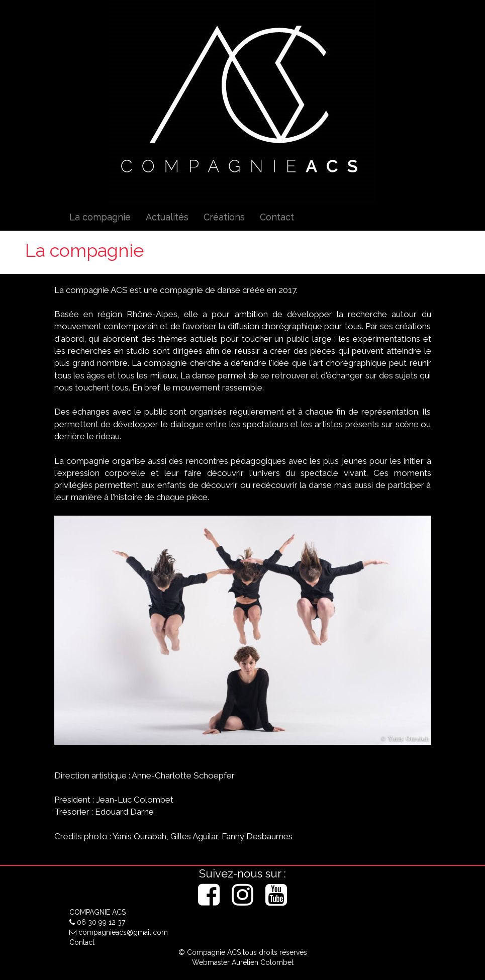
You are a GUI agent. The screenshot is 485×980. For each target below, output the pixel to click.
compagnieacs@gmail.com (119, 932)
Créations (224, 217)
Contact (277, 217)
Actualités (167, 217)
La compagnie (100, 217)
